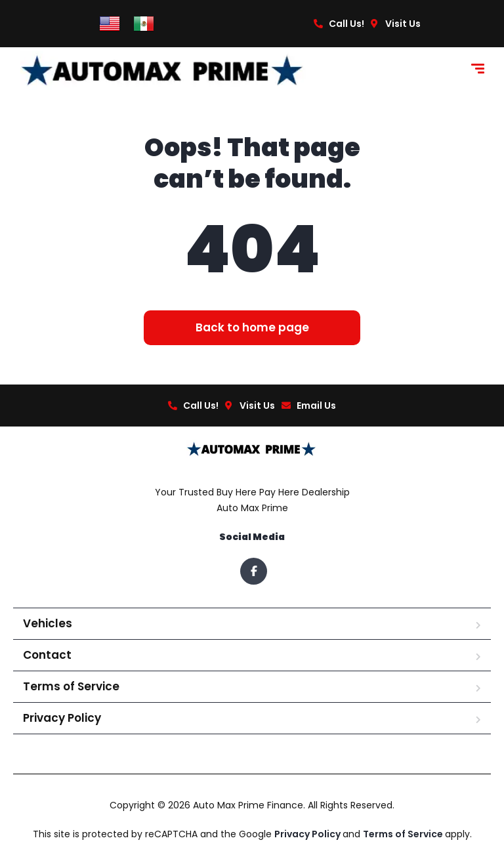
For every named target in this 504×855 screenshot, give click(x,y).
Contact (47, 655)
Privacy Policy (62, 718)
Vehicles (48, 623)
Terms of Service (71, 686)
